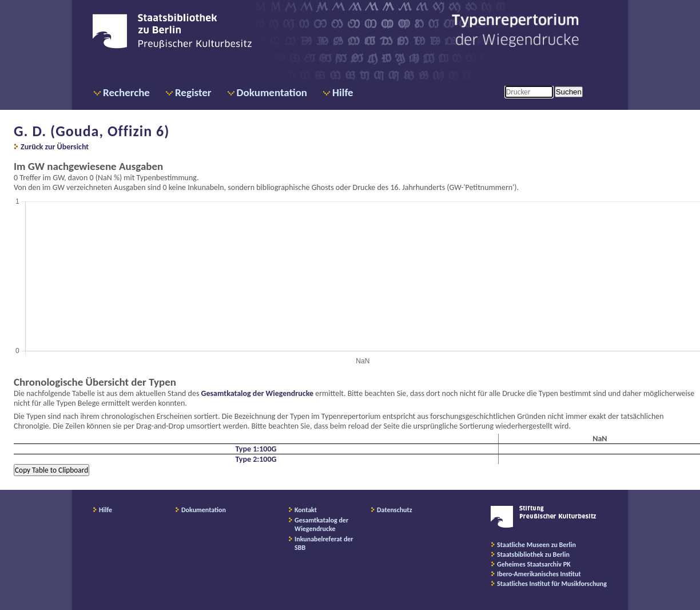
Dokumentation (272, 92)
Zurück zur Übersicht (55, 147)
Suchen (569, 92)
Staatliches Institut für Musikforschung (552, 584)
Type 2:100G (256, 459)
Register (193, 92)
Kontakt (306, 510)
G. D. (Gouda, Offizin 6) (92, 131)
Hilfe (343, 92)
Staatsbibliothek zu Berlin (533, 554)
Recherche (126, 92)
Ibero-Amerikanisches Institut (539, 574)
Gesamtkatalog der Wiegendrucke (257, 393)
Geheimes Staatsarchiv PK (534, 564)
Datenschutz (395, 510)
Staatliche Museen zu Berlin (536, 545)
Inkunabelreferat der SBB (324, 543)
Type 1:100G (256, 449)
